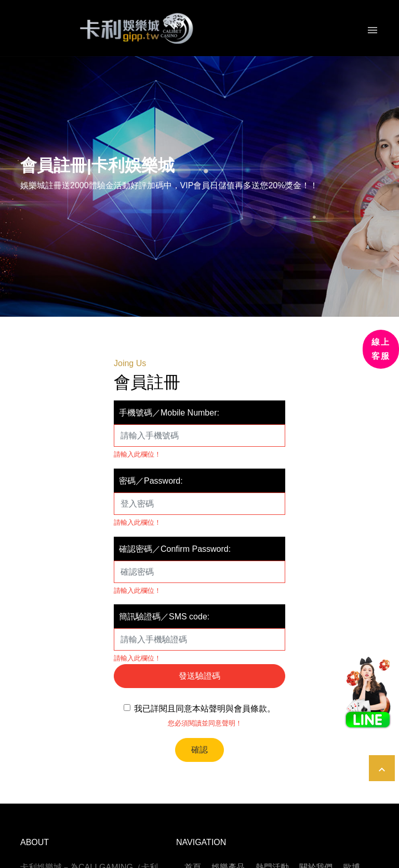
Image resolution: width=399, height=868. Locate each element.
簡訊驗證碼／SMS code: (164, 617)
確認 (199, 750)
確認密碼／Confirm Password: (175, 549)
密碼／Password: (151, 481)
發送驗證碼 (199, 676)
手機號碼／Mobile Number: (169, 413)
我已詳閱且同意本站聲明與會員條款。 (202, 712)
